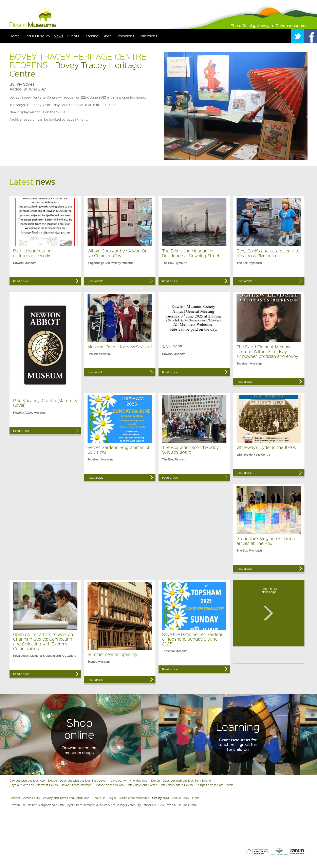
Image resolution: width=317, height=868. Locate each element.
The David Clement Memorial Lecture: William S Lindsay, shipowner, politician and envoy (267, 351)
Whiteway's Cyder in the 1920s (266, 447)
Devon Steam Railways (76, 785)
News (59, 36)
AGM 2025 (172, 347)
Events (73, 36)
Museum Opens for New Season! (120, 347)
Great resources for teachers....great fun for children (238, 745)
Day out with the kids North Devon (33, 780)
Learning (91, 36)
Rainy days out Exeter (142, 785)
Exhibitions (125, 36)
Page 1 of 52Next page (269, 590)
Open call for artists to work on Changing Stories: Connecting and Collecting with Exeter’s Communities (43, 641)
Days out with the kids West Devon (34, 785)
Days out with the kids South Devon (135, 780)
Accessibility (32, 798)
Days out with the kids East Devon (84, 780)
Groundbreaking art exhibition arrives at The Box (266, 541)
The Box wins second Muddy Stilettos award (190, 450)
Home (15, 36)
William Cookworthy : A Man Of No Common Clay (117, 253)
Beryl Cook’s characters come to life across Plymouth (268, 253)
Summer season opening (112, 654)
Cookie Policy (181, 798)
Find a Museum (37, 36)
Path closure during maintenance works (32, 253)
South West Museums (134, 798)
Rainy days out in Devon (176, 785)
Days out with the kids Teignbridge (187, 780)
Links (196, 798)
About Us (99, 798)
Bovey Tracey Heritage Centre (76, 69)
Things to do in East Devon (215, 785)
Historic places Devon (109, 785)
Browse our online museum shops (79, 750)
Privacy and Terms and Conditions (66, 798)
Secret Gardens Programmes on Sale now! (119, 450)
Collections (148, 36)
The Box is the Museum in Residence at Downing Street (191, 253)
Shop (107, 36)
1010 (166, 798)
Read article (21, 281)
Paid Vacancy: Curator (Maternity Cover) (45, 403)
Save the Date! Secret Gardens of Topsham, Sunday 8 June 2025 (193, 639)
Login (112, 798)
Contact (15, 798)
